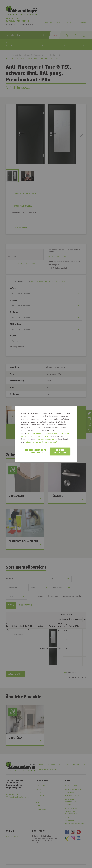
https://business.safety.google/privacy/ (41, 442)
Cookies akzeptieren (60, 452)
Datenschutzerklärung (46, 439)
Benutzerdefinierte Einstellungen (35, 452)
